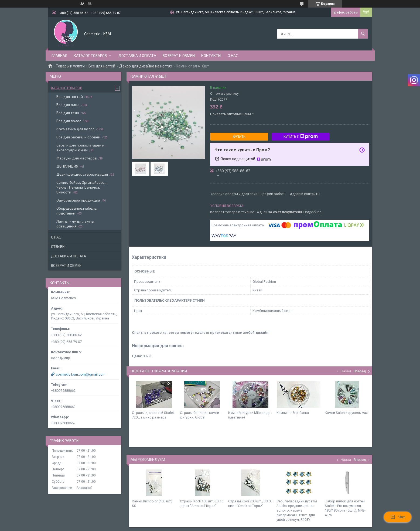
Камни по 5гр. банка (293, 413)
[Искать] (363, 34)
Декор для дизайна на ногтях (146, 66)
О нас (233, 55)
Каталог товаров (90, 55)
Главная (59, 55)
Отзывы (58, 247)
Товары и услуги (70, 66)
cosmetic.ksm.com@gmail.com (81, 374)
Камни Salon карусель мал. (347, 413)
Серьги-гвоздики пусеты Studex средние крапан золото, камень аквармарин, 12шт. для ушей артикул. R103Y (297, 510)
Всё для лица (68, 105)
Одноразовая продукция (78, 200)
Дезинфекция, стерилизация (82, 174)
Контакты (211, 55)
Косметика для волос (75, 129)
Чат (398, 517)
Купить (239, 137)
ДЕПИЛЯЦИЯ (67, 166)
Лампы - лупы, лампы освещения (75, 224)
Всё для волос (69, 121)
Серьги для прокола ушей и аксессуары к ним (80, 147)
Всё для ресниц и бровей (78, 137)
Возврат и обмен (179, 55)
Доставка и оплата (137, 55)
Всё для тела (68, 113)
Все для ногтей (102, 66)
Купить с (301, 137)
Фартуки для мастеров (77, 158)
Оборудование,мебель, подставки (77, 211)
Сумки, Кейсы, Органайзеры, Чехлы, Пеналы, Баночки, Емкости (81, 187)
